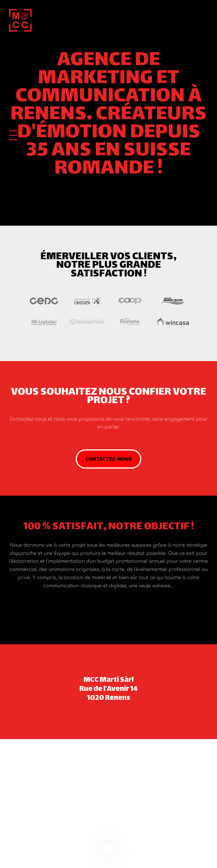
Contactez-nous (109, 460)
